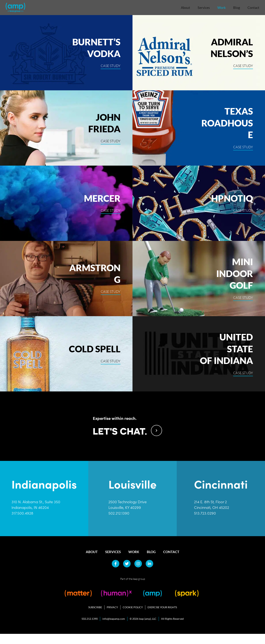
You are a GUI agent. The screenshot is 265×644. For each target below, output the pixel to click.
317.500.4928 (22, 523)
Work (222, 8)
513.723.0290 (205, 523)
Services (204, 8)
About (185, 8)
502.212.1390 (119, 523)
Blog (237, 8)
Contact (253, 8)
